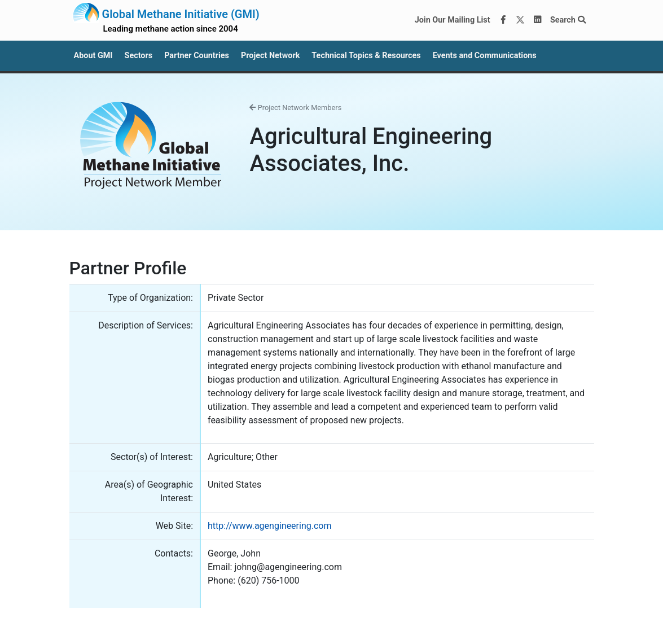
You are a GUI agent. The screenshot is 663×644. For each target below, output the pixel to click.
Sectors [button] (139, 56)
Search (568, 20)
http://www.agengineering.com (269, 526)
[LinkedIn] (537, 20)
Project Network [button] (270, 56)
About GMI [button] (93, 56)
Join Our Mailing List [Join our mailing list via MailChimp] (453, 20)
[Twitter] (520, 20)
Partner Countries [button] (197, 56)
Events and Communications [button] (485, 56)
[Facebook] (503, 20)
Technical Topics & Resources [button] (366, 56)
